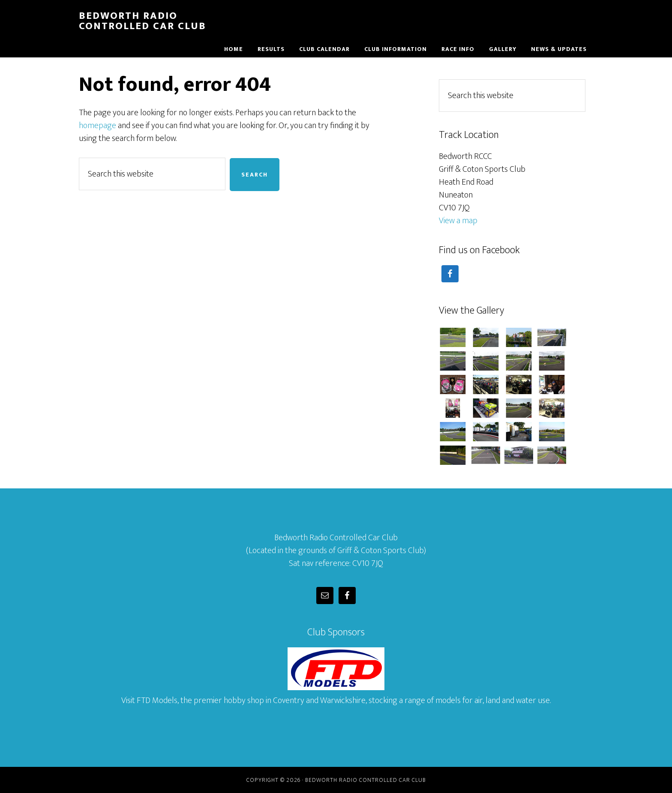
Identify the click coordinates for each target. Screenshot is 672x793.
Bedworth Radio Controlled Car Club (142, 21)
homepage (97, 126)
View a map (458, 221)
